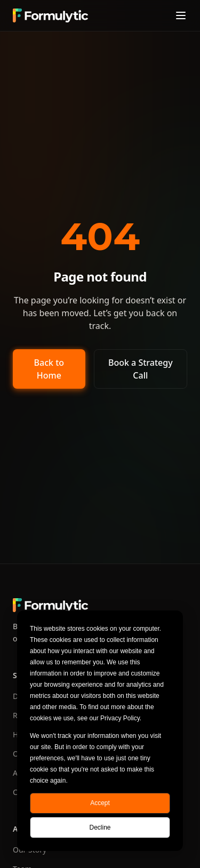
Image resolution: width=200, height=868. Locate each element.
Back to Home (49, 369)
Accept (100, 803)
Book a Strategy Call (141, 369)
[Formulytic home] (50, 15)
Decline (100, 827)
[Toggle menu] (181, 15)
